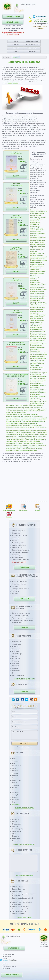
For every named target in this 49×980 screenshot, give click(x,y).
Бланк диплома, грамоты (21, 613)
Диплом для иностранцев (21, 550)
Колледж (15, 594)
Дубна (14, 834)
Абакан (14, 759)
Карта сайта (6, 968)
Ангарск (15, 771)
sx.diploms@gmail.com (40, 24)
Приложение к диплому (21, 560)
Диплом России (17, 887)
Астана (14, 783)
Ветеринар (16, 663)
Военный (15, 668)
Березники (16, 804)
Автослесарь (16, 644)
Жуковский (16, 838)
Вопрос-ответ (32, 48)
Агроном (15, 646)
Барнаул (15, 795)
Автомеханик (17, 642)
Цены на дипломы (32, 41)
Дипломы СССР (17, 548)
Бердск (14, 802)
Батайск (15, 797)
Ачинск (14, 788)
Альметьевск (16, 766)
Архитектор (16, 649)
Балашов (15, 792)
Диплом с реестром (19, 545)
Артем (14, 778)
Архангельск (16, 780)
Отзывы (16, 51)
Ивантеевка (16, 841)
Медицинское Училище (20, 589)
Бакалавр (15, 538)
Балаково (15, 790)
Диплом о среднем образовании (24, 909)
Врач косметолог (18, 675)
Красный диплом (18, 543)
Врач (14, 673)
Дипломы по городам (9, 967)
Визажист (15, 666)
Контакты (32, 51)
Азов (13, 763)
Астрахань (15, 785)
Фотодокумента (24, 171)
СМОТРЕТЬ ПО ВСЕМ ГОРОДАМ (25, 808)
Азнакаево (16, 761)
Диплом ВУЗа (17, 891)
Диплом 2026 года (19, 531)
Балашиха (15, 819)
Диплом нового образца (21, 907)
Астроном (15, 651)
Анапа (14, 768)
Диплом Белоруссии (19, 889)
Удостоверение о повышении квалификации (22, 621)
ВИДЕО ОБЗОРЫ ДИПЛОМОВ (25, 875)
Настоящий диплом (19, 911)
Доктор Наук (16, 555)
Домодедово (16, 831)
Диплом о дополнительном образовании (22, 903)
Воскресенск (16, 824)
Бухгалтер (15, 661)
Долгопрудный (17, 829)
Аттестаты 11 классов (19, 582)
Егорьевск (15, 836)
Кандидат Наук (17, 557)
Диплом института (19, 914)
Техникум (15, 591)
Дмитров (15, 826)
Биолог (14, 656)
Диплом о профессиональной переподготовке (22, 899)
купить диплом (13, 83)
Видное (14, 822)
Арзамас (15, 773)
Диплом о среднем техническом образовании (23, 895)
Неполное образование (20, 552)
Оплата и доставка (32, 45)
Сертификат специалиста (21, 616)
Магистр (15, 540)
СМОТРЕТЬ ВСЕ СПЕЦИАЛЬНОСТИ (24, 679)
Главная (16, 41)
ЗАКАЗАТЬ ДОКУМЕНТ (13, 17)
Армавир (15, 775)
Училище (15, 586)
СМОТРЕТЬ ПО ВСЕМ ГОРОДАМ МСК (24, 844)
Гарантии (16, 48)
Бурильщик (16, 659)
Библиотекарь (17, 654)
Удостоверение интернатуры (22, 618)
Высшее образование (19, 536)
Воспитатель (16, 671)
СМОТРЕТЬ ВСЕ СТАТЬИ (24, 917)
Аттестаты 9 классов (19, 584)
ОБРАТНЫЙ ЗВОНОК (13, 22)
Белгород (15, 800)
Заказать (15, 45)
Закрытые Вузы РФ (19, 562)
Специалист (16, 533)
